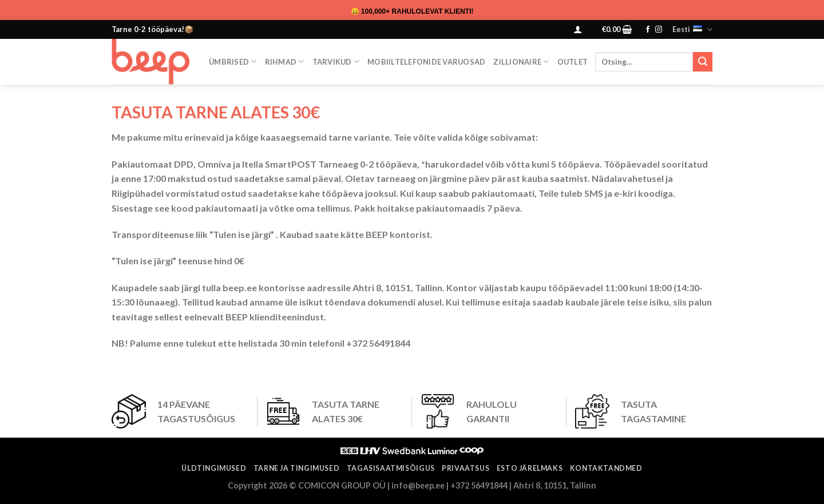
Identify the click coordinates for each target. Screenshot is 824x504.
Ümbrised (233, 61)
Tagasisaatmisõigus (391, 468)
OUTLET (573, 62)
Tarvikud (336, 61)
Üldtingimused (214, 468)
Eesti (692, 29)
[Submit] (703, 62)
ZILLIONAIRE (521, 61)
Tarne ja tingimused (297, 468)
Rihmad (285, 61)
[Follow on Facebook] (648, 30)
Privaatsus (466, 468)
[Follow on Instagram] (659, 30)
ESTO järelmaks (530, 468)
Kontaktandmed (606, 468)
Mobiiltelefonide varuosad (426, 62)
